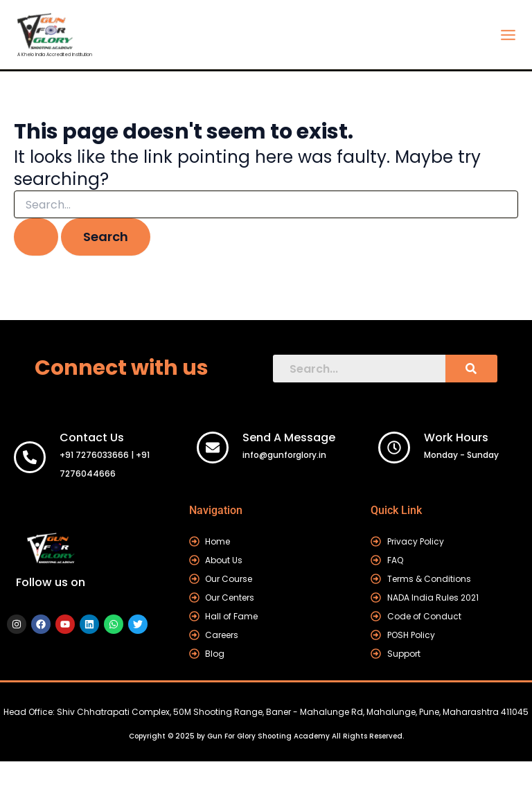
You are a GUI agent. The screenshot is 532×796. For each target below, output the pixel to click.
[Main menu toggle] (508, 35)
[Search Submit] (36, 237)
